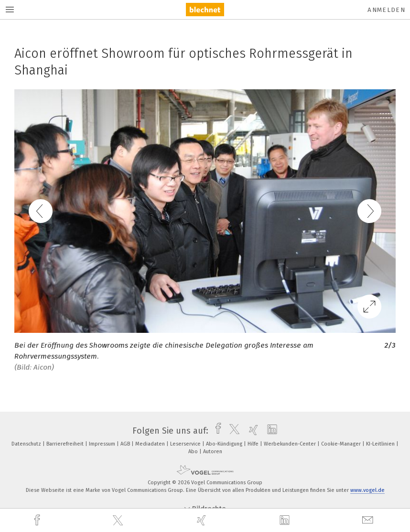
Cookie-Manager (342, 444)
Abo (194, 452)
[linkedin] (286, 521)
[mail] (369, 520)
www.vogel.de (367, 490)
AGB (126, 444)
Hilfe (254, 444)
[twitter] (119, 521)
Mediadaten (151, 444)
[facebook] (38, 520)
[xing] (203, 520)
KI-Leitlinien (381, 444)
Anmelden (386, 10)
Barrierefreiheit (66, 444)
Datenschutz (27, 444)
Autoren (213, 452)
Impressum (103, 444)
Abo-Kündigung (225, 444)
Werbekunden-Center (291, 444)
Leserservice (186, 444)
